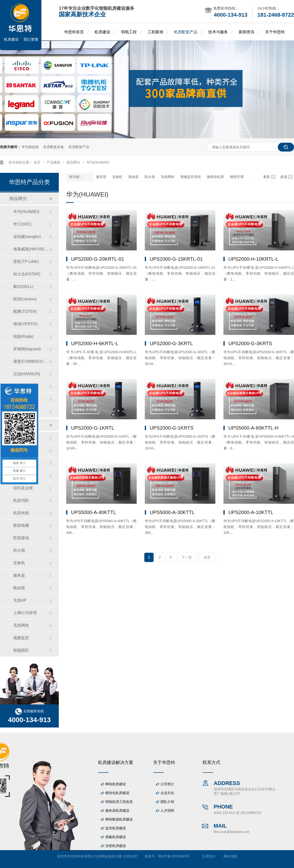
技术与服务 (218, 32)
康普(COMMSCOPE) (31, 361)
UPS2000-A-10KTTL (251, 512)
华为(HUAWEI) (98, 162)
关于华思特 (275, 32)
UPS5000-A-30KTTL (172, 512)
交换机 (117, 177)
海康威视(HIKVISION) (31, 249)
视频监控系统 (191, 177)
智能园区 (21, 650)
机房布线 (21, 513)
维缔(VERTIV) (25, 324)
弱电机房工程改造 (119, 802)
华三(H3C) (22, 224)
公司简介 (167, 784)
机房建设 (102, 32)
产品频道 (54, 162)
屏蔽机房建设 (116, 837)
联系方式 (211, 762)
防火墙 (150, 177)
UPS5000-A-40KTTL (93, 512)
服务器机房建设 (117, 810)
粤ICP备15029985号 (174, 856)
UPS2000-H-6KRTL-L (95, 343)
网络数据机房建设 (119, 819)
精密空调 (237, 177)
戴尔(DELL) (23, 287)
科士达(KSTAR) (27, 274)
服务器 (101, 177)
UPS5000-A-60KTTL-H (253, 428)
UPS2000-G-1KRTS (172, 428)
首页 (37, 162)
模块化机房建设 (117, 793)
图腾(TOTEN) (25, 311)
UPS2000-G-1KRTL (93, 428)
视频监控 (21, 638)
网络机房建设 (116, 784)
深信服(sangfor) (27, 237)
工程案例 (155, 32)
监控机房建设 (116, 828)
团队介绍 (167, 802)
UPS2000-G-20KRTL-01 (98, 259)
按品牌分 (74, 162)
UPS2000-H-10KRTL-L (253, 259)
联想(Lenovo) (25, 299)
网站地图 (230, 856)
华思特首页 (74, 32)
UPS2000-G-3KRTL (171, 343)
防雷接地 (21, 538)
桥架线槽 (21, 525)
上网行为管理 (25, 613)
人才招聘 (167, 810)
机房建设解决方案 (116, 762)
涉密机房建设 (116, 846)
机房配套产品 (186, 32)
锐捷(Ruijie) (23, 336)
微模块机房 (215, 177)
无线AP (20, 600)
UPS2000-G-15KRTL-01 (176, 259)
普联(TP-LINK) (26, 262)
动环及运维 (23, 488)
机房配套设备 (54, 147)
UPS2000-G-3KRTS (250, 343)
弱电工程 (129, 32)
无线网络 (168, 177)
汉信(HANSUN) (27, 374)
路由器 (134, 177)
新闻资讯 (246, 32)
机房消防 (21, 500)
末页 (207, 557)
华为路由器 (30, 147)
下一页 (187, 557)
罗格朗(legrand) (27, 349)
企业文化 (167, 793)
